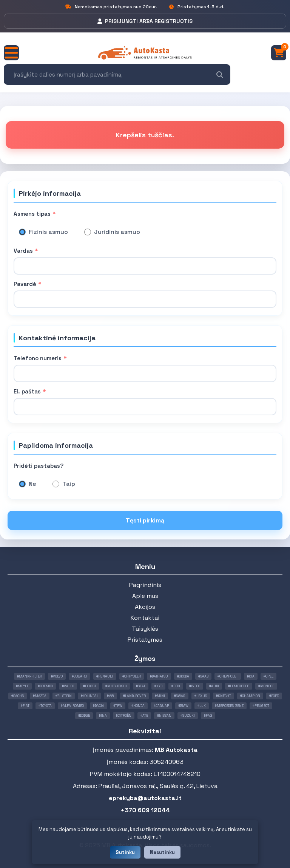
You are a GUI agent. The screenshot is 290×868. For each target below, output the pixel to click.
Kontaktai (145, 618)
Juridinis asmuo (117, 232)
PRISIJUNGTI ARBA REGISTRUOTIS (145, 21)
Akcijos (145, 607)
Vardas (26, 251)
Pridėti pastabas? (39, 466)
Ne (32, 484)
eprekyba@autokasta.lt (145, 798)
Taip (69, 484)
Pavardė (28, 284)
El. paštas (30, 391)
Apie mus (145, 596)
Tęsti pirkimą (145, 520)
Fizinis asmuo (48, 232)
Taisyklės (145, 629)
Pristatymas (145, 640)
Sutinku (125, 852)
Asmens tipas (35, 214)
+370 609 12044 (145, 810)
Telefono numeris (40, 358)
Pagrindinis (145, 585)
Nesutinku (162, 852)
